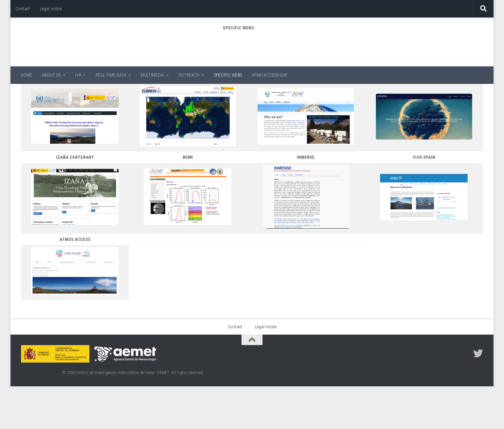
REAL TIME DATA (111, 75)
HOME (26, 75)
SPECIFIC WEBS (228, 75)
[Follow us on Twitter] (478, 396)
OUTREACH (189, 75)
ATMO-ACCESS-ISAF (270, 75)
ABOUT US (51, 75)
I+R (78, 75)
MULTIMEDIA (152, 75)
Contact (23, 9)
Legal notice (51, 9)
